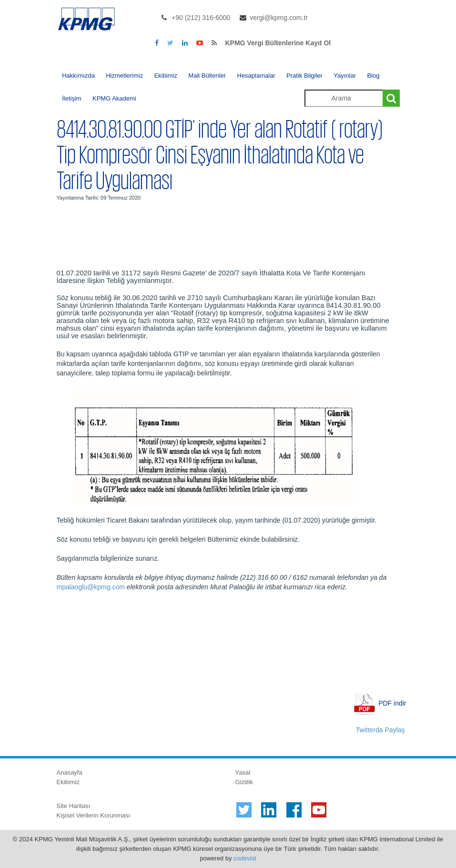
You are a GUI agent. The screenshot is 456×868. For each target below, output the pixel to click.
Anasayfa (70, 772)
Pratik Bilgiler (304, 76)
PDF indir (392, 703)
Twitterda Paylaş (380, 730)
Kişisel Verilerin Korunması (94, 815)
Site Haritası (74, 806)
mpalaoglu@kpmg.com (91, 587)
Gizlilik (244, 782)
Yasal (243, 772)
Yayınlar (345, 76)
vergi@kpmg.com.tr (279, 18)
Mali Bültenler (207, 76)
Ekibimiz (166, 76)
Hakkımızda (78, 76)
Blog (373, 76)
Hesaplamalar (256, 76)
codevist (245, 858)
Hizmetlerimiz (124, 76)
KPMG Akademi (114, 98)
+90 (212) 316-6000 (201, 18)
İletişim (71, 98)
